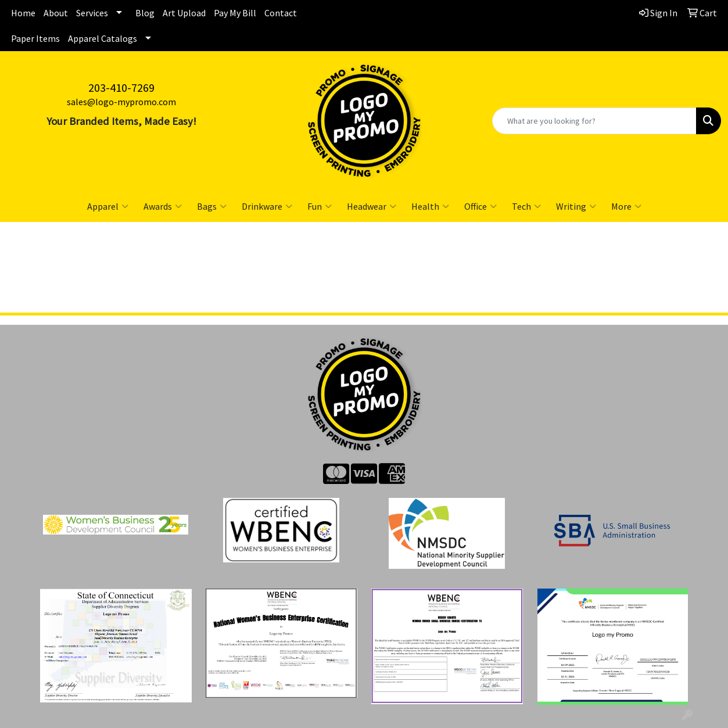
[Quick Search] (594, 121)
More (626, 206)
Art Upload (184, 13)
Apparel (108, 206)
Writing (576, 206)
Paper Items (35, 38)
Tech (526, 206)
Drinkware (267, 206)
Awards (163, 206)
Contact (281, 13)
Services (92, 13)
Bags (212, 206)
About (56, 13)
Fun (320, 206)
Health (430, 206)
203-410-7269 (121, 87)
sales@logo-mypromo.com (121, 102)
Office (480, 206)
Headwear (372, 206)
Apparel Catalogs (103, 38)
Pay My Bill (235, 13)
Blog (145, 13)
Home (23, 13)
